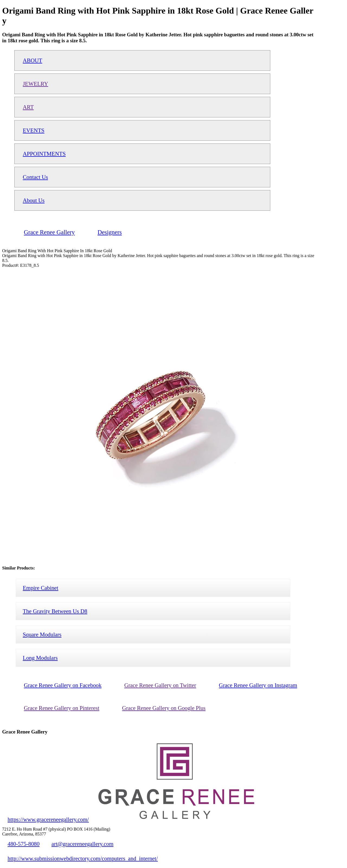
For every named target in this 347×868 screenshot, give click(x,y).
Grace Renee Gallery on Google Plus (164, 708)
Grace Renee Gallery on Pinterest (62, 708)
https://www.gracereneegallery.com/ (48, 819)
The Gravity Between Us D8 (55, 611)
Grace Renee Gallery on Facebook (63, 685)
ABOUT (33, 60)
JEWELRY (36, 84)
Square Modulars (42, 634)
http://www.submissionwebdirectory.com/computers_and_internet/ (83, 858)
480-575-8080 (24, 844)
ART (28, 107)
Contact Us (35, 177)
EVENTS (34, 130)
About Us (34, 200)
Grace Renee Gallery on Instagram (258, 685)
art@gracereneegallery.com (83, 844)
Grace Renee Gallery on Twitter (160, 685)
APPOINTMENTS (44, 154)
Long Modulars (40, 658)
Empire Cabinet (41, 588)
